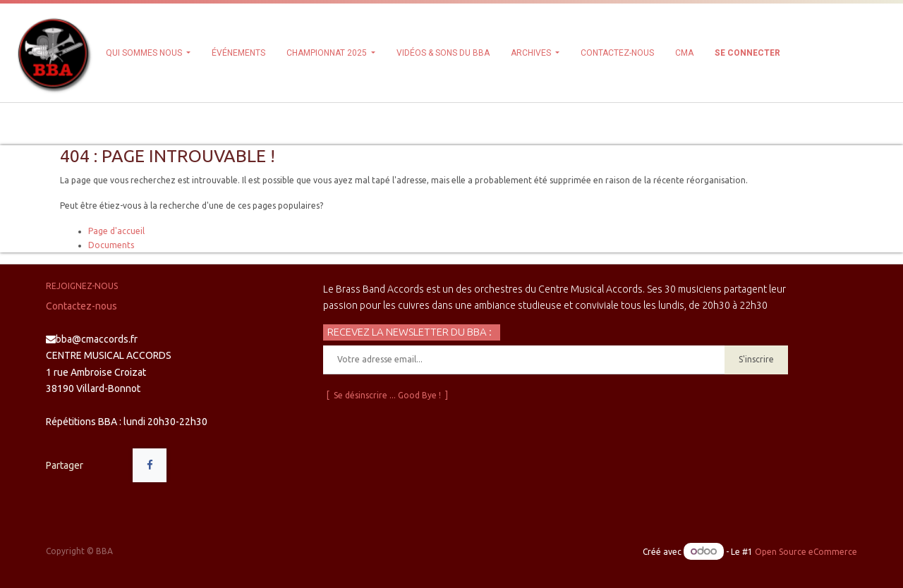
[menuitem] (238, 53)
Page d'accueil (116, 231)
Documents (111, 245)
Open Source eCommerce (806, 552)
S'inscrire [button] (756, 359)
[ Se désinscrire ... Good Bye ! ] (387, 395)
